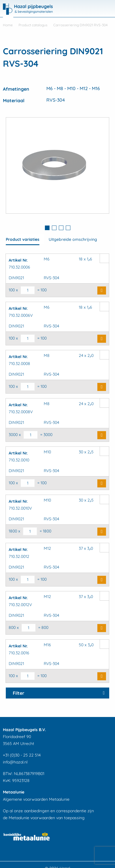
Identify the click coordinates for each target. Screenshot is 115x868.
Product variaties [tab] (23, 239)
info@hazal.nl (15, 762)
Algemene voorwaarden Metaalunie (36, 799)
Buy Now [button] (102, 290)
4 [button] (68, 228)
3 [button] (61, 228)
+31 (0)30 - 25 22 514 (22, 755)
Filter (19, 693)
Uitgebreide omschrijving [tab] (73, 239)
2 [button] (54, 228)
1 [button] (47, 228)
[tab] (47, 228)
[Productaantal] (28, 290)
